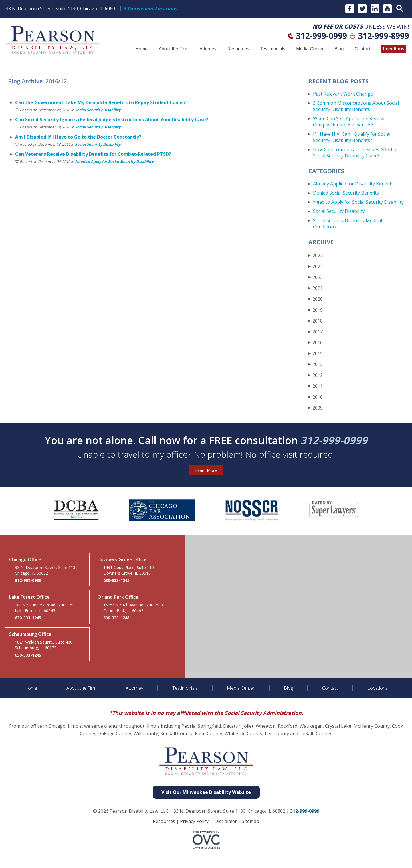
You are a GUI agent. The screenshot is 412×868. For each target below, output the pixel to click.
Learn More (206, 470)
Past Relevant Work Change (343, 94)
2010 (316, 397)
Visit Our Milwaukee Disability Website (206, 792)
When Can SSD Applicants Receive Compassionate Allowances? (349, 122)
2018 (316, 321)
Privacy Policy (194, 821)
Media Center (310, 49)
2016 (316, 342)
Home (141, 49)
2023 (316, 266)
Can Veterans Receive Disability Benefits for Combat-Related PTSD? (93, 154)
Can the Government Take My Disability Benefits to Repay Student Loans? (100, 102)
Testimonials (273, 49)
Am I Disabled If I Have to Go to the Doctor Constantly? (78, 137)
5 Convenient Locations (150, 9)
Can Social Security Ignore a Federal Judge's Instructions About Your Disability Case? (112, 120)
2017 (316, 332)
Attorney (208, 49)
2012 (316, 375)
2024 (316, 255)
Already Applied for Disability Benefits (353, 184)
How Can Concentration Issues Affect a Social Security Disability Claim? (355, 153)
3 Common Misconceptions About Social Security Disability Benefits (356, 106)
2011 (316, 386)
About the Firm (174, 49)
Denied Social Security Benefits (346, 193)
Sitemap (250, 821)
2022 (316, 277)
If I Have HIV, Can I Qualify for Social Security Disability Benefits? (352, 137)
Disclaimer (226, 821)
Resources (238, 49)
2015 (316, 353)
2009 (316, 408)
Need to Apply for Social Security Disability (114, 161)
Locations (394, 49)
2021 (316, 288)
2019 (316, 310)
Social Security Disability (98, 110)
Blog (339, 49)
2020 (316, 299)
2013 (316, 364)
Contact (362, 49)
